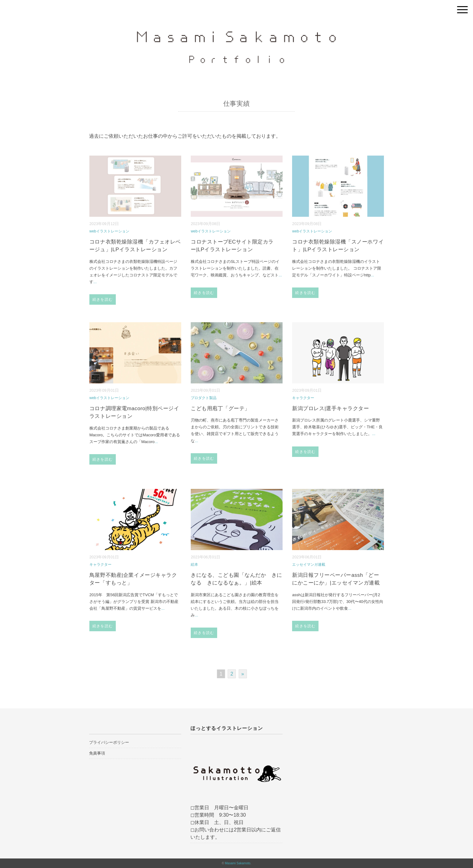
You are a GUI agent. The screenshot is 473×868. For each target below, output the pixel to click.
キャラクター (303, 398)
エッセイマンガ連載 (309, 565)
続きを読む (103, 299)
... (95, 282)
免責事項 (97, 753)
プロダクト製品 (204, 398)
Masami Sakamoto (238, 863)
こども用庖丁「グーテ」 (220, 408)
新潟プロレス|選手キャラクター (330, 408)
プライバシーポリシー (109, 742)
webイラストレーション (109, 231)
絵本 (194, 565)
